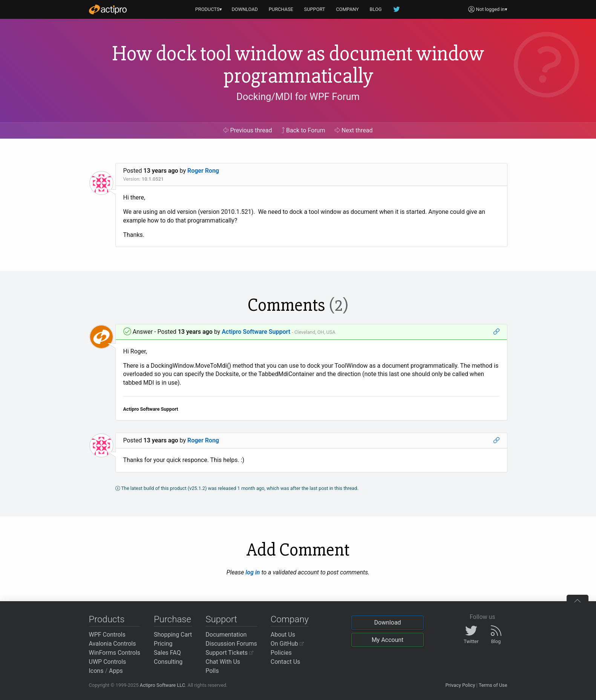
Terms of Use (493, 685)
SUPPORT (315, 9)
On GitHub (287, 644)
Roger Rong (203, 171)
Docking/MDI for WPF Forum (298, 97)
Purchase (172, 619)
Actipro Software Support (256, 332)
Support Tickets (229, 653)
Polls (212, 671)
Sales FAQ (167, 653)
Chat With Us (223, 662)
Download (387, 622)
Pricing (163, 644)
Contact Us (286, 662)
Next (354, 130)
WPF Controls (107, 635)
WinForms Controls (115, 653)
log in (253, 572)
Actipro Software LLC (162, 685)
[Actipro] (108, 9)
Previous (247, 130)
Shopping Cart (173, 635)
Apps (116, 671)
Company (290, 619)
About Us (283, 635)
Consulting (168, 662)
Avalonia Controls (113, 644)
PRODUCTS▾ (209, 9)
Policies (281, 653)
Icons (96, 671)
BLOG (376, 9)
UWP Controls (108, 662)
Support (221, 619)
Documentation (226, 635)
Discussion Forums (231, 644)
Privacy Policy (460, 685)
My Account (388, 640)
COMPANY (347, 9)
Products (107, 619)
